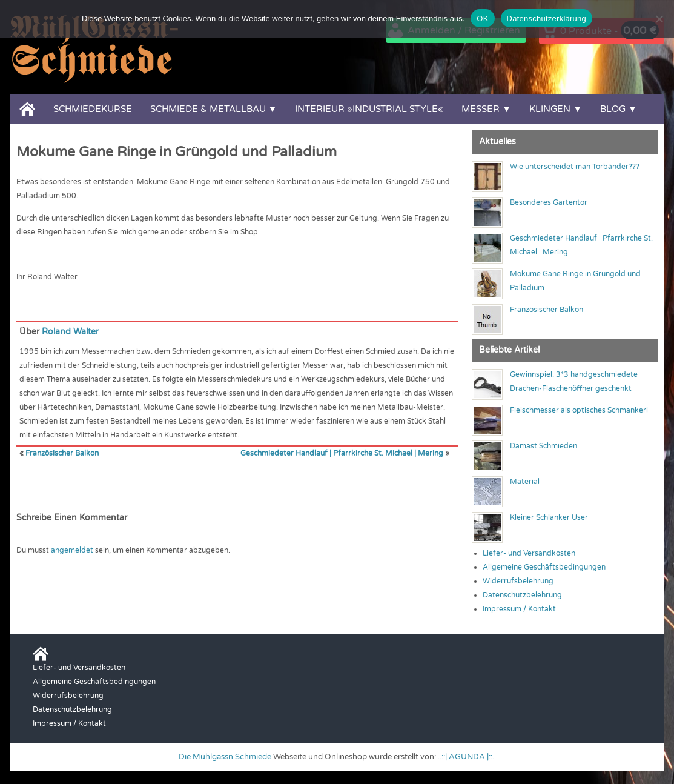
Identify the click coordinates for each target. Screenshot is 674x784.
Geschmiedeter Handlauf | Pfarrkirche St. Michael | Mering (342, 453)
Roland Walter (70, 332)
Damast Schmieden (543, 446)
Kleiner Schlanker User (549, 517)
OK (482, 18)
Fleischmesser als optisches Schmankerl (579, 410)
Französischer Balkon (62, 453)
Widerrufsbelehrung (518, 581)
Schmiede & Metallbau (208, 109)
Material (525, 482)
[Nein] (659, 19)
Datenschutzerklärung (547, 18)
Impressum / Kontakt (519, 609)
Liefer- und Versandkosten (529, 553)
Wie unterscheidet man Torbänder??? (575, 167)
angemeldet (72, 550)
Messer (481, 109)
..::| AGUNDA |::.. (467, 757)
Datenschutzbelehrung (522, 595)
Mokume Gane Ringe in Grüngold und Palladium (177, 152)
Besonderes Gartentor (549, 202)
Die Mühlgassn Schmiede (225, 757)
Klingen (550, 109)
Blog (613, 109)
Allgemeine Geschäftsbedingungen (544, 567)
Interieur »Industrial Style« (369, 109)
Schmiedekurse (93, 109)
